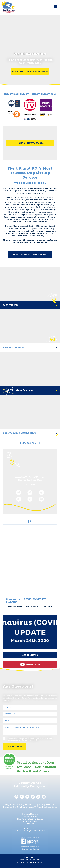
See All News (30, 655)
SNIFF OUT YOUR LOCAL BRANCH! (30, 254)
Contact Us (31, 807)
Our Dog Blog (19, 807)
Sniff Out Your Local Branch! (30, 71)
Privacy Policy (30, 857)
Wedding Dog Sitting (47, 807)
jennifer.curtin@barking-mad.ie (30, 831)
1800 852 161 (30, 828)
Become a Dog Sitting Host (38, 805)
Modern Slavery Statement (30, 862)
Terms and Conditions (30, 860)
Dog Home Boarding (15, 805)
